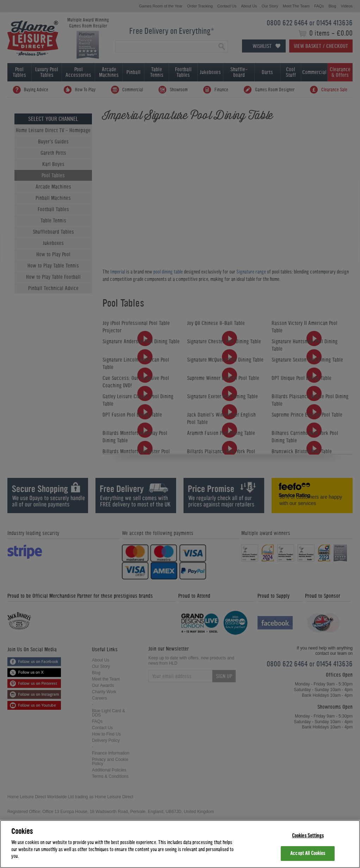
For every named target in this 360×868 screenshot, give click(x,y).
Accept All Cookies (308, 853)
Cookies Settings (308, 836)
